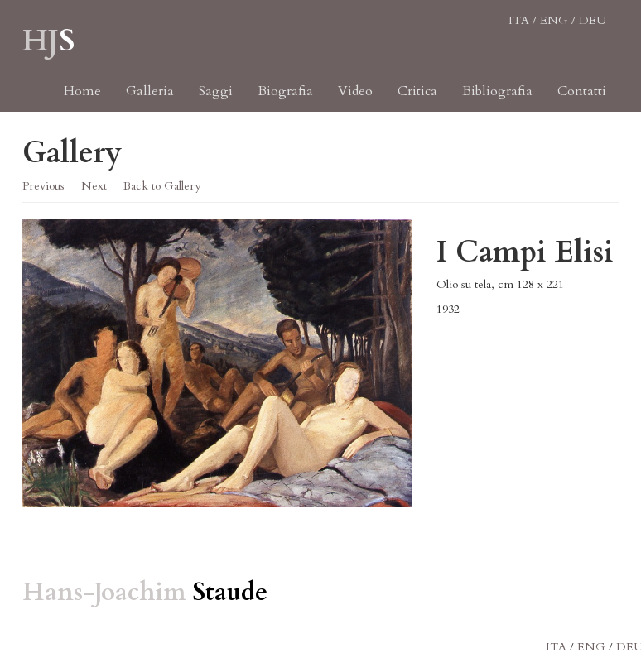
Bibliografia (497, 99)
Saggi (216, 99)
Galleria (150, 99)
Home (82, 99)
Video (355, 99)
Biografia (285, 99)
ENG (554, 29)
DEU (593, 29)
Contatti (582, 99)
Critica (417, 99)
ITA (519, 29)
